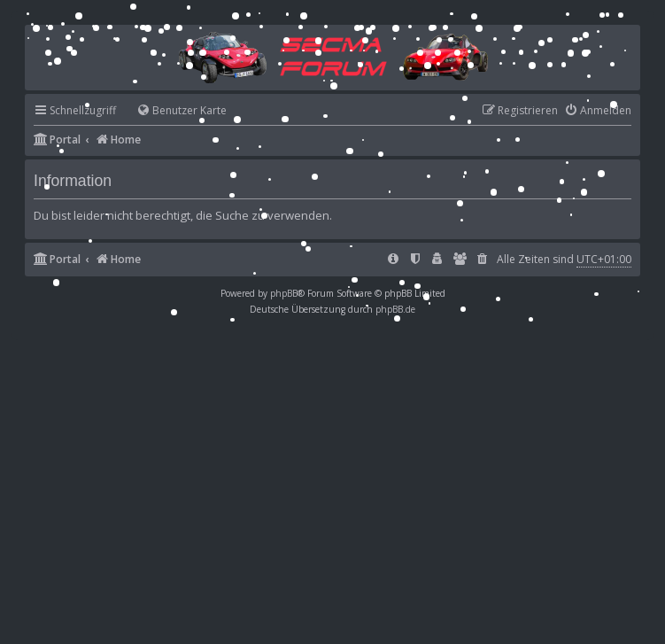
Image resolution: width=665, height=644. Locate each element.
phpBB (284, 293)
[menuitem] (174, 111)
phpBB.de (395, 309)
